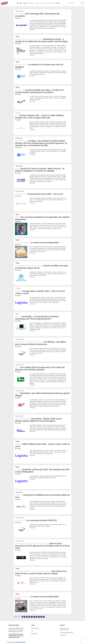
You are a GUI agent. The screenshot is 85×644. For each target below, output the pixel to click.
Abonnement (34, 634)
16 (41, 617)
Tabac (21, 3)
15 (39, 617)
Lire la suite (32, 30)
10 (27, 617)
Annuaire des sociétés (46, 3)
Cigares (37, 3)
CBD (53, 3)
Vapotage (25, 3)
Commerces (32, 3)
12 (32, 617)
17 (44, 617)
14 (36, 617)
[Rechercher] (74, 3)
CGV (32, 631)
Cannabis (57, 3)
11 (29, 617)
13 (34, 617)
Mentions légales (35, 628)
